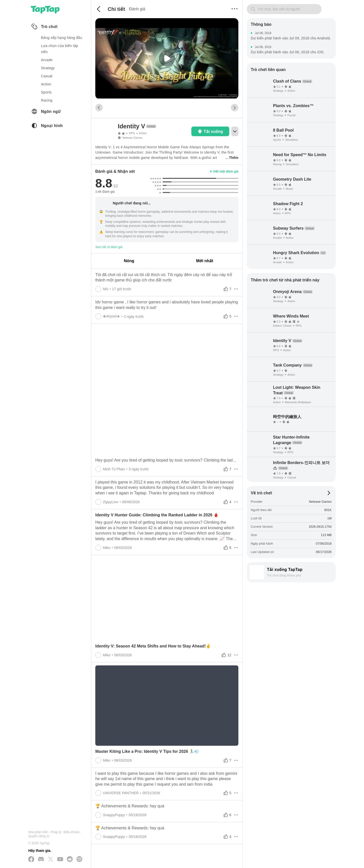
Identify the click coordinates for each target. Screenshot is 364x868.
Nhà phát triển (38, 832)
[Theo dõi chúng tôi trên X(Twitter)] (51, 860)
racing (47, 100)
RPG (132, 133)
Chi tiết (116, 9)
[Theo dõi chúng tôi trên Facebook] (31, 860)
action (46, 84)
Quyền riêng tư (39, 836)
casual (47, 76)
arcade (47, 60)
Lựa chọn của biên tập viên (60, 49)
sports (46, 92)
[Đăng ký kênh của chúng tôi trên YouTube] (60, 859)
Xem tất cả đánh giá (109, 247)
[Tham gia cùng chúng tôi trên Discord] (41, 859)
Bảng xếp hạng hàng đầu (62, 38)
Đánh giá (137, 9)
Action (143, 133)
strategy (48, 68)
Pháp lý (56, 832)
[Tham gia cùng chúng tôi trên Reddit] (70, 859)
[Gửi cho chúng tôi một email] (79, 859)
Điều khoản (72, 832)
